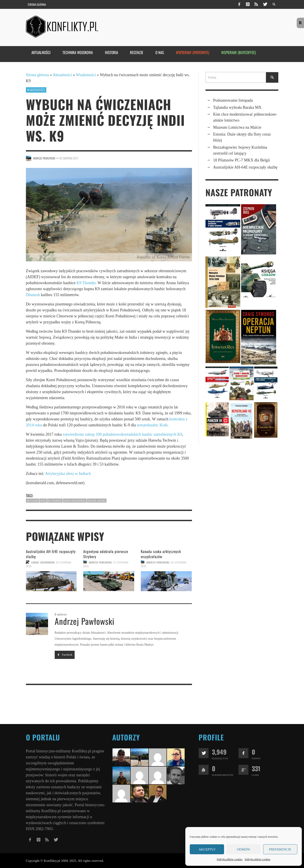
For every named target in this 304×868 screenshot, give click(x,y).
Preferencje (280, 849)
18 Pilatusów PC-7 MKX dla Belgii (242, 160)
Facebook (65, 655)
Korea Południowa (75, 501)
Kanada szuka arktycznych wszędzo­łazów (161, 554)
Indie (43, 501)
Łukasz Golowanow (43, 562)
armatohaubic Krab (152, 425)
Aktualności (62, 75)
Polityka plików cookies (230, 859)
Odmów (244, 849)
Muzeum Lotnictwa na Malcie (237, 127)
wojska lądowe (97, 501)
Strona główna (37, 75)
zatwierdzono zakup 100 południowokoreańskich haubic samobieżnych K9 (122, 434)
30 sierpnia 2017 (69, 158)
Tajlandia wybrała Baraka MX (237, 107)
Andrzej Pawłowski (44, 158)
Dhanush (33, 295)
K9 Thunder (86, 283)
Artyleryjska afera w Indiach (68, 474)
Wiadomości (86, 75)
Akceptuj (207, 849)
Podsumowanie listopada (233, 100)
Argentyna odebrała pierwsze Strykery (106, 554)
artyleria (32, 501)
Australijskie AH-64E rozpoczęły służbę (51, 554)
